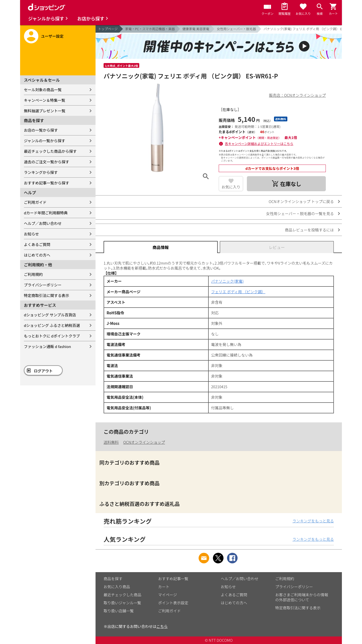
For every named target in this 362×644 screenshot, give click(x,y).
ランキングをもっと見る (313, 521)
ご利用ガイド (35, 202)
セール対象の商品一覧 (43, 90)
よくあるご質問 (37, 244)
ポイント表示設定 (173, 603)
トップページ (108, 29)
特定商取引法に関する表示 (47, 295)
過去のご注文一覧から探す (47, 162)
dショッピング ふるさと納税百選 (52, 325)
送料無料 (111, 442)
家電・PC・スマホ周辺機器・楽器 (150, 29)
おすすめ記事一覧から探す (47, 183)
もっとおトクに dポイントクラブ (52, 336)
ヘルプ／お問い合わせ (43, 223)
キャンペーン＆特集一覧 (44, 100)
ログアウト (43, 371)
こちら (162, 626)
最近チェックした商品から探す (50, 151)
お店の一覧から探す (41, 130)
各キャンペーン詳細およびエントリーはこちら (259, 144)
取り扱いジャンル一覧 (122, 603)
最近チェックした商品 (122, 595)
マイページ (168, 595)
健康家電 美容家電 (196, 29)
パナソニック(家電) (227, 281)
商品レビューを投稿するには (309, 230)
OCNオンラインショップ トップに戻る (301, 201)
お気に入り (231, 187)
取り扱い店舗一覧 (119, 611)
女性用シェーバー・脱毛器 (236, 29)
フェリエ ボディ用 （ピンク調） (238, 292)
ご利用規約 (33, 274)
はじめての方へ (37, 255)
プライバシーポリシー (43, 285)
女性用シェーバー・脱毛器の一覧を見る (300, 213)
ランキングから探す (41, 172)
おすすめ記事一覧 (173, 579)
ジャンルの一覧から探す (44, 141)
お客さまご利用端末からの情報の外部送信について (302, 597)
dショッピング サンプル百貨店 (50, 315)
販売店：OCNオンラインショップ (297, 95)
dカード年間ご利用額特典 (46, 213)
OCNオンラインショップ (144, 442)
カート (164, 587)
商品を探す (113, 579)
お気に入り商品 (117, 587)
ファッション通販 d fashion (47, 346)
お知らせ (31, 234)
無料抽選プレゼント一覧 (45, 111)
